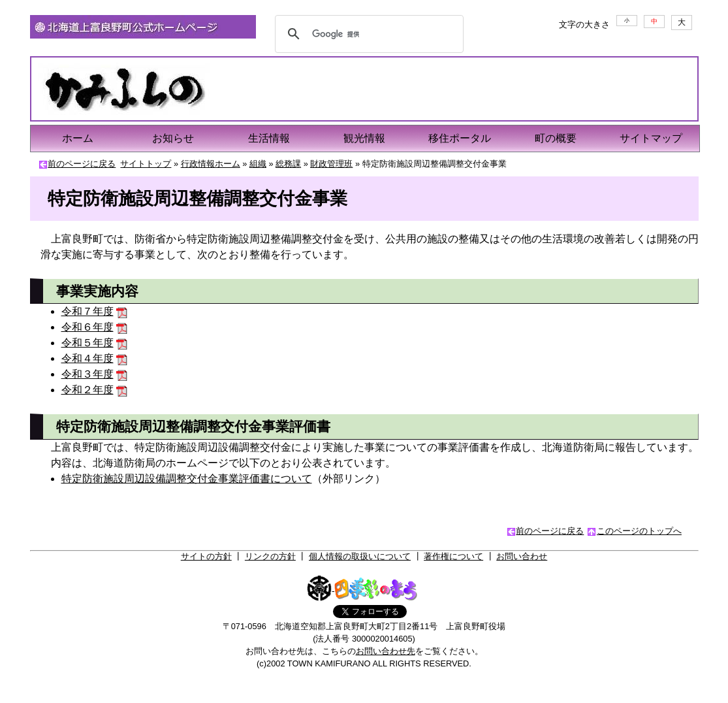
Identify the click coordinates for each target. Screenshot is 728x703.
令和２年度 (87, 390)
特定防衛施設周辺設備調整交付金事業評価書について (187, 479)
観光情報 (364, 138)
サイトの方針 (206, 556)
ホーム (78, 138)
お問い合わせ (522, 556)
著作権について (453, 556)
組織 (258, 164)
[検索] (368, 34)
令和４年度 (87, 358)
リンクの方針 (270, 556)
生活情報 (269, 138)
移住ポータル (460, 138)
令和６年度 (87, 327)
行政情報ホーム (211, 164)
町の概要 (556, 138)
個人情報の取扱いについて (360, 556)
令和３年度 (87, 374)
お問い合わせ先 (386, 651)
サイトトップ (146, 164)
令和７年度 (87, 311)
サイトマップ (651, 138)
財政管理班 (331, 164)
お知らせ (173, 138)
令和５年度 (87, 343)
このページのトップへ (639, 531)
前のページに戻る (82, 164)
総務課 (288, 164)
